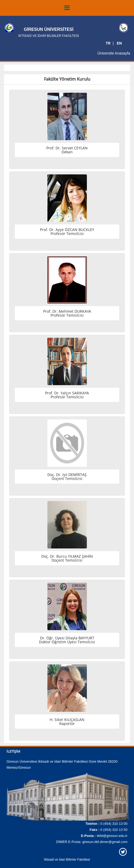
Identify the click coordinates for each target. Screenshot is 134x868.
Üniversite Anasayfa (114, 53)
